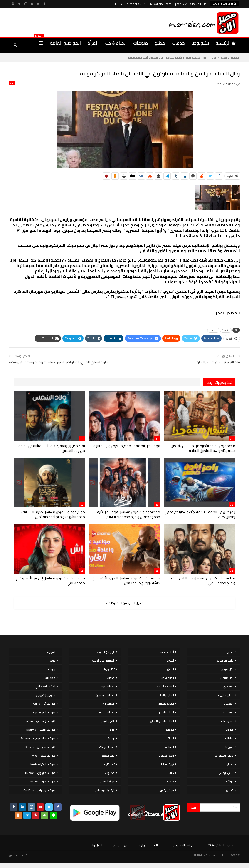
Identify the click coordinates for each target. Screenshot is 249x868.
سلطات (229, 738)
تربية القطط (168, 764)
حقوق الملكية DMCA (160, 4)
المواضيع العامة (65, 43)
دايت (171, 773)
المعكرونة (228, 712)
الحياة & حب (116, 43)
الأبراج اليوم (108, 721)
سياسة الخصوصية (136, 4)
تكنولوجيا (200, 43)
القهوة (170, 730)
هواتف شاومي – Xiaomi (40, 747)
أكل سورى (227, 669)
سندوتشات (227, 721)
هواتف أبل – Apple (44, 704)
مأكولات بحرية (225, 660)
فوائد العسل (107, 781)
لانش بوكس (226, 773)
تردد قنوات (109, 764)
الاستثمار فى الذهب (103, 660)
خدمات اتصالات (106, 712)
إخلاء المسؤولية (199, 4)
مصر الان (14, 855)
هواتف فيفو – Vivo (44, 756)
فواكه (230, 781)
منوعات (141, 43)
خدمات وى (108, 704)
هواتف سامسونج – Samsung (38, 738)
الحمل (170, 669)
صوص (230, 730)
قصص (230, 790)
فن (12, 83)
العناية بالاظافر (166, 695)
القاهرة (226, 330)
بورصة (111, 738)
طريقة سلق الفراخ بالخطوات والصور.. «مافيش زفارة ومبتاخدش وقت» (58, 362)
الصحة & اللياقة (165, 686)
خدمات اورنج (108, 686)
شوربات (229, 747)
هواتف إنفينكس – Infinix (40, 721)
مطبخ (160, 43)
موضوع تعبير (167, 790)
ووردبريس (49, 678)
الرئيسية (226, 43)
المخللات (228, 704)
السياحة (170, 747)
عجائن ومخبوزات (224, 756)
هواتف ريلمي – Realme (41, 730)
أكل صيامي (227, 678)
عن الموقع (181, 4)
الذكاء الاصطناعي (45, 686)
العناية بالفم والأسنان (162, 721)
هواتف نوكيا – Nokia (43, 764)
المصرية (213, 330)
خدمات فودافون (105, 695)
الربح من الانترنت (106, 652)
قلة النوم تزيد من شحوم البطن (218, 362)
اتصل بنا (119, 4)
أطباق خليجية (226, 695)
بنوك (112, 730)
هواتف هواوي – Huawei (40, 773)
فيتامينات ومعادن (105, 790)
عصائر (230, 764)
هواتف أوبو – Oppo (43, 712)
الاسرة (170, 660)
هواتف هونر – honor (43, 781)
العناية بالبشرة (166, 704)
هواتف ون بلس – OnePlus (39, 790)
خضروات (110, 773)
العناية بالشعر (166, 712)
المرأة (93, 43)
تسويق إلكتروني (46, 695)
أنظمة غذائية (167, 652)
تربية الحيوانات (166, 756)
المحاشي (228, 686)
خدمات (178, 43)
